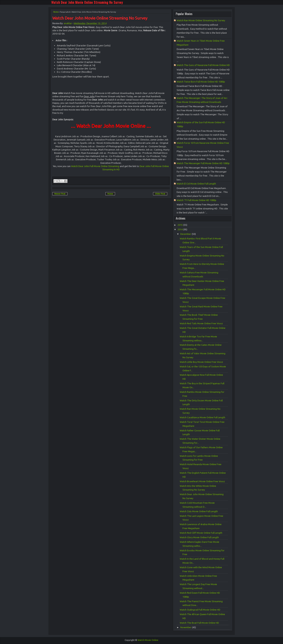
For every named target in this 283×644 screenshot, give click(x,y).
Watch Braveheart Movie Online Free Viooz (202, 481)
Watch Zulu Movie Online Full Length (199, 511)
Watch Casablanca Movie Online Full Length (202, 417)
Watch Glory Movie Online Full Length (199, 537)
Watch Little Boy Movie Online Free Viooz (201, 362)
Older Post (160, 194)
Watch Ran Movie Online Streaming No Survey (201, 20)
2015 (180, 225)
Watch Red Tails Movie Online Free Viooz (201, 323)
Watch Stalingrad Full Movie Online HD (200, 610)
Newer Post (60, 194)
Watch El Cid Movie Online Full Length (196, 184)
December (186, 234)
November (186, 627)
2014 (180, 229)
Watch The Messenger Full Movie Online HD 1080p (203, 163)
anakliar (68, 23)
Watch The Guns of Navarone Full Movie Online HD (203, 65)
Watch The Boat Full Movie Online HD (199, 623)
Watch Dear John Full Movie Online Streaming (95, 166)
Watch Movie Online (148, 640)
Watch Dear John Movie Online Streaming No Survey (87, 2)
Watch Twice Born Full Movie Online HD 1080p (201, 82)
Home (56, 12)
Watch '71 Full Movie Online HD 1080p (196, 200)
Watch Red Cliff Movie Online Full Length (201, 533)
